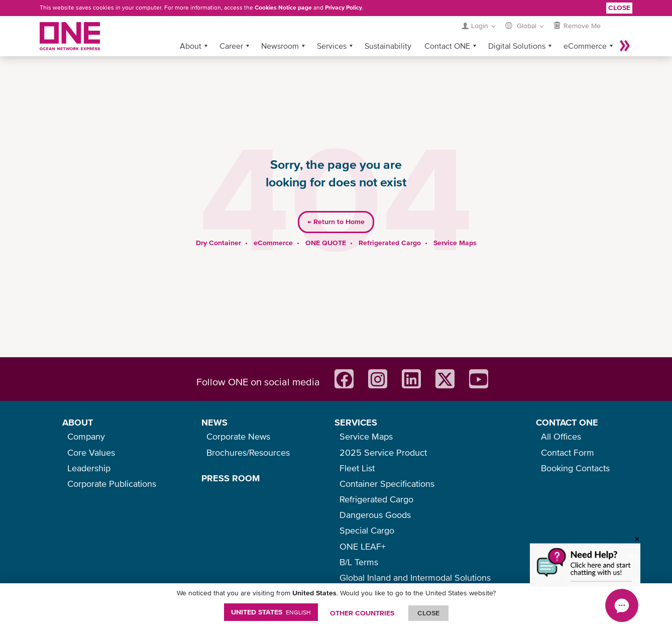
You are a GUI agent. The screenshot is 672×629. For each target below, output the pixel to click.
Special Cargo (367, 530)
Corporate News (238, 436)
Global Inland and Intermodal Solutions (415, 578)
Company (86, 436)
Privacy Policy (344, 8)
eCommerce (585, 30)
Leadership (89, 468)
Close (619, 8)
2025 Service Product (383, 452)
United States (271, 612)
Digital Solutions (517, 30)
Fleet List (357, 468)
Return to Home (336, 206)
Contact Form (568, 452)
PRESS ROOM (231, 478)
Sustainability (388, 30)
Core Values (91, 452)
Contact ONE (447, 30)
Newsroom (280, 30)
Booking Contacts (575, 468)
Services (332, 30)
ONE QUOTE (326, 227)
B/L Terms (359, 562)
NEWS (214, 422)
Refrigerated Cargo (390, 227)
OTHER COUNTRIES (362, 613)
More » (625, 30)
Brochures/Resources (248, 452)
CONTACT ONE (567, 422)
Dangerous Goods (375, 515)
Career (231, 30)
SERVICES (356, 422)
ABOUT (78, 422)
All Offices (561, 436)
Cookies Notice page (283, 8)
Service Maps (455, 227)
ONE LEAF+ (363, 546)
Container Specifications (387, 484)
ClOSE (428, 613)
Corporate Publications (112, 484)
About (191, 30)
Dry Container (218, 227)
